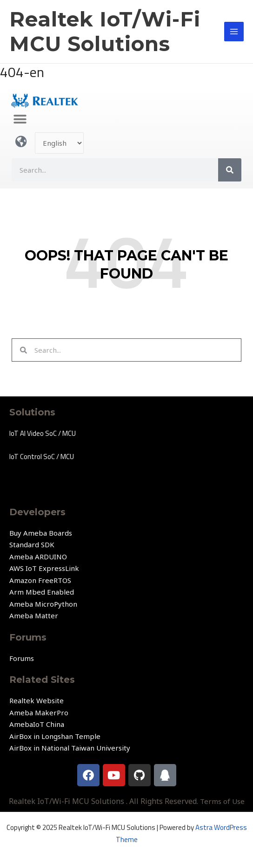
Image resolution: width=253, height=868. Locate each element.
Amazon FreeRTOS (40, 580)
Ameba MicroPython (43, 604)
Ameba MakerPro (39, 713)
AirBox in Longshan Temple (55, 736)
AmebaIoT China (37, 724)
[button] (20, 120)
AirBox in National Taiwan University (70, 748)
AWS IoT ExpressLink (44, 568)
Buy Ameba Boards (41, 533)
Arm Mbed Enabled (42, 592)
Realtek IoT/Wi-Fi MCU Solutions (105, 31)
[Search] (230, 170)
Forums (22, 658)
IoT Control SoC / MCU (42, 457)
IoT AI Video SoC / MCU (43, 433)
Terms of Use (222, 801)
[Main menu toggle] (234, 32)
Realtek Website (37, 700)
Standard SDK (32, 544)
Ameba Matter (34, 615)
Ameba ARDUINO (38, 557)
